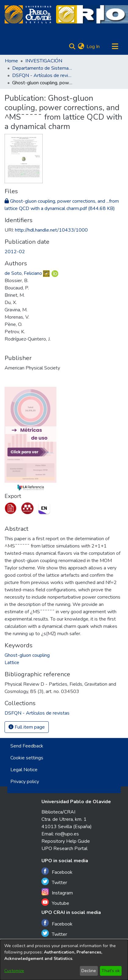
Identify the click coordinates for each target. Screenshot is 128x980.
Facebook (57, 871)
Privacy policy (25, 782)
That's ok (111, 971)
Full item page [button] (27, 727)
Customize (14, 971)
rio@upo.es (67, 834)
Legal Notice (24, 770)
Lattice (12, 663)
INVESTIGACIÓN (44, 61)
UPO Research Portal (64, 849)
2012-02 (15, 252)
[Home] (28, 14)
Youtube (55, 903)
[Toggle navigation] (115, 47)
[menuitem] (81, 47)
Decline (89, 971)
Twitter (54, 882)
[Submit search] (72, 47)
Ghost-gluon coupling (27, 655)
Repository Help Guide (66, 841)
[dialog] (64, 960)
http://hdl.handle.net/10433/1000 (51, 230)
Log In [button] (93, 47)
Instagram (57, 892)
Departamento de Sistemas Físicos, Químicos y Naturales (43, 68)
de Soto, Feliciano (23, 273)
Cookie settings (27, 758)
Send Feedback (27, 746)
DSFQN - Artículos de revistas (43, 75)
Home (11, 61)
